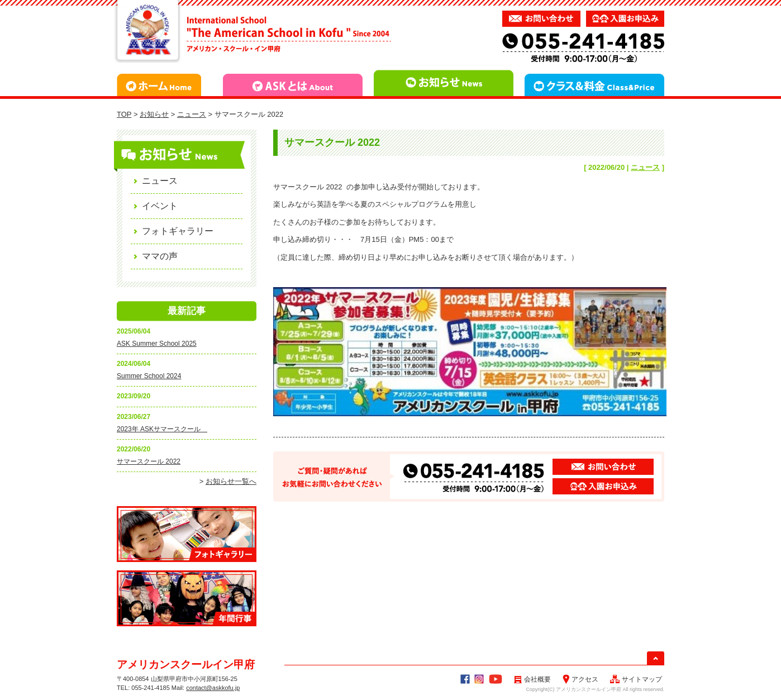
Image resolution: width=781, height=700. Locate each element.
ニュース (192, 114)
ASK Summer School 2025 (157, 344)
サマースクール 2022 (149, 461)
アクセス (580, 679)
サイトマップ (636, 679)
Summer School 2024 (149, 376)
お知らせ (154, 114)
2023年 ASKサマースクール (162, 429)
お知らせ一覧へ (231, 481)
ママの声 (160, 256)
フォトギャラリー (178, 231)
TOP (124, 114)
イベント (160, 206)
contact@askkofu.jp (213, 688)
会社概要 (532, 679)
